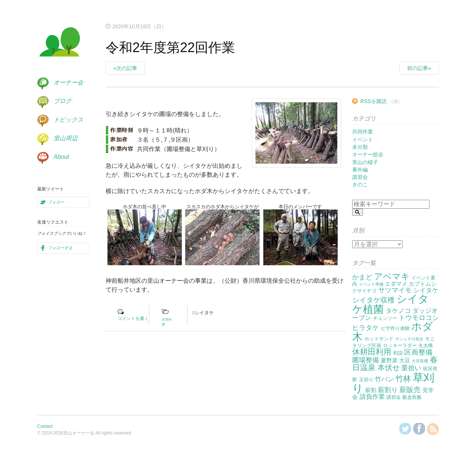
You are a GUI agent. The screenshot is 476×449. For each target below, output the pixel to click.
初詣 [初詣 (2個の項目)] (398, 353)
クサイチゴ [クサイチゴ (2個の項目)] (364, 291)
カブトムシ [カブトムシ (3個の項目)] (423, 284)
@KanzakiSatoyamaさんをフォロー (405, 429)
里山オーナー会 (59, 43)
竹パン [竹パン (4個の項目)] (384, 379)
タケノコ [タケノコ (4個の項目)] (398, 311)
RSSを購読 (374, 101)
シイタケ (204, 313)
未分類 (360, 147)
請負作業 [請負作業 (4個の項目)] (372, 397)
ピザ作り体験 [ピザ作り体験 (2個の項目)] (395, 328)
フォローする (60, 248)
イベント (363, 139)
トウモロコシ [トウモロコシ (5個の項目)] (419, 318)
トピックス (68, 120)
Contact (45, 426)
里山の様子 (365, 162)
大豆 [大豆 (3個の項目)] (405, 360)
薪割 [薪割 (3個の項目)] (371, 390)
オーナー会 (68, 82)
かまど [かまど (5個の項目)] (362, 277)
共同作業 (363, 132)
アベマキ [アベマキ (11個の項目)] (392, 276)
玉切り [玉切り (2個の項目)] (366, 380)
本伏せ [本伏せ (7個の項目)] (389, 368)
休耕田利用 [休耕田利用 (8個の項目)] (372, 352)
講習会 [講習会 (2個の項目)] (394, 397)
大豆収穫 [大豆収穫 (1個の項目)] (420, 361)
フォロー (56, 202)
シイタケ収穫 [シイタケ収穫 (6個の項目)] (373, 300)
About (61, 157)
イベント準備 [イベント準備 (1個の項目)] (371, 284)
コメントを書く (133, 318)
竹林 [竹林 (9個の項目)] (403, 379)
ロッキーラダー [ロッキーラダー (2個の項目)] (400, 345)
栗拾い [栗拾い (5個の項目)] (411, 368)
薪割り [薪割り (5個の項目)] (388, 390)
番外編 (360, 170)
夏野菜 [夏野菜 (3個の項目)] (389, 360)
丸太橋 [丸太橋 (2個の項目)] (426, 345)
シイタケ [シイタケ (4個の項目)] (426, 290)
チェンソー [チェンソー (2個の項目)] (385, 318)
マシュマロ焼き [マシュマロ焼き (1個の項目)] (409, 339)
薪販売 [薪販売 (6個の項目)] (410, 390)
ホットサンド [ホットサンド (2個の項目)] (379, 339)
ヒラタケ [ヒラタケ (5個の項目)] (366, 328)
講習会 (360, 177)
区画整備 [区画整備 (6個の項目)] (418, 352)
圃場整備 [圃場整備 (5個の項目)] (366, 360)
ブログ (62, 101)
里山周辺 (65, 138)
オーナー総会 (368, 154)
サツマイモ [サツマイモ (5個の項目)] (395, 290)
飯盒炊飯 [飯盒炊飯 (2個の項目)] (412, 397)
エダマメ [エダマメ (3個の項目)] (396, 284)
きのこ (360, 185)
